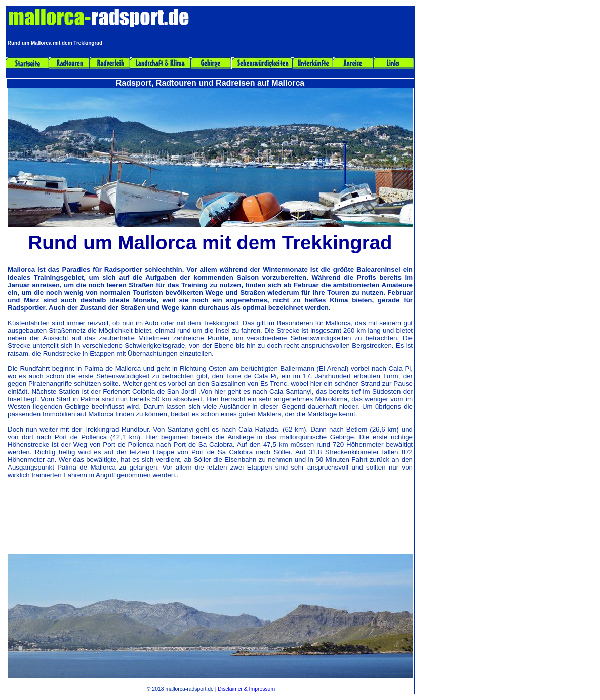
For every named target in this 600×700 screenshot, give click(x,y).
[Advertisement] (210, 526)
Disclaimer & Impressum (246, 689)
